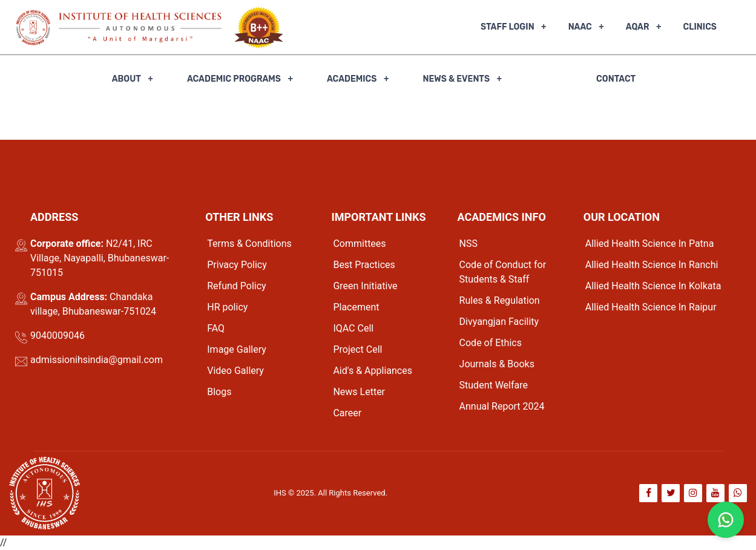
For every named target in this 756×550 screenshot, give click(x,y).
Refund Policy (236, 286)
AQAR (638, 27)
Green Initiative (365, 286)
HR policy (227, 307)
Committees (359, 244)
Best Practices (364, 265)
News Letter (359, 392)
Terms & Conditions (249, 244)
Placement (356, 307)
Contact (616, 79)
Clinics (700, 27)
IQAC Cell (353, 328)
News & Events (456, 79)
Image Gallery (237, 349)
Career (347, 413)
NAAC (580, 27)
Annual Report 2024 (502, 406)
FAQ (216, 328)
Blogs (219, 392)
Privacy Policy (237, 265)
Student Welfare (494, 385)
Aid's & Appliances (373, 371)
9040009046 (58, 336)
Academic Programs (234, 79)
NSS (468, 244)
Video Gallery (235, 371)
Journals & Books (497, 364)
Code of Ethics (491, 343)
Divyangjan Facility (499, 322)
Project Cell (357, 349)
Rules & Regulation (500, 300)
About (127, 79)
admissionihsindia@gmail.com (97, 360)
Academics (352, 79)
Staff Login (508, 27)
